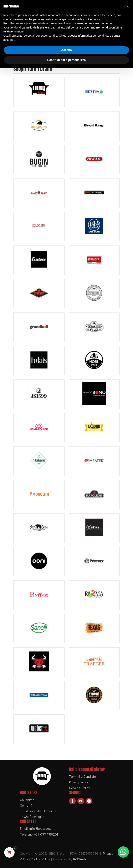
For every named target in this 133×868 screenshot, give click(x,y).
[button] (128, 7)
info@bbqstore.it (41, 828)
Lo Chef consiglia (32, 817)
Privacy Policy (79, 782)
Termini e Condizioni (84, 776)
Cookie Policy (40, 859)
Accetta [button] (66, 50)
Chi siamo (27, 800)
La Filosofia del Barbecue (38, 811)
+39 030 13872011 (47, 834)
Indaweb (79, 859)
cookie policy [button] (91, 19)
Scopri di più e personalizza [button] (66, 60)
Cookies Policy (79, 788)
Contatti (26, 805)
